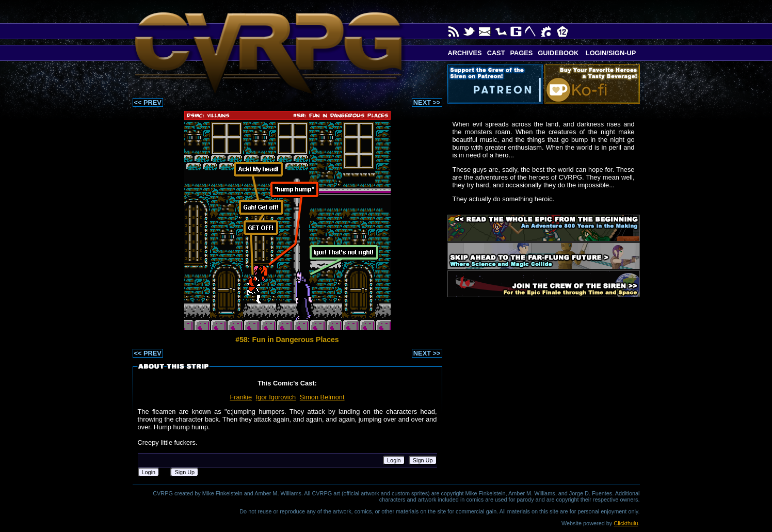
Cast (496, 53)
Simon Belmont (322, 397)
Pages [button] (521, 53)
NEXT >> (427, 102)
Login (394, 460)
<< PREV (148, 102)
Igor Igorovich (276, 397)
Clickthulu (626, 523)
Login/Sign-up (610, 53)
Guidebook (558, 53)
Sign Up (423, 460)
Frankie (241, 397)
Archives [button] (465, 53)
